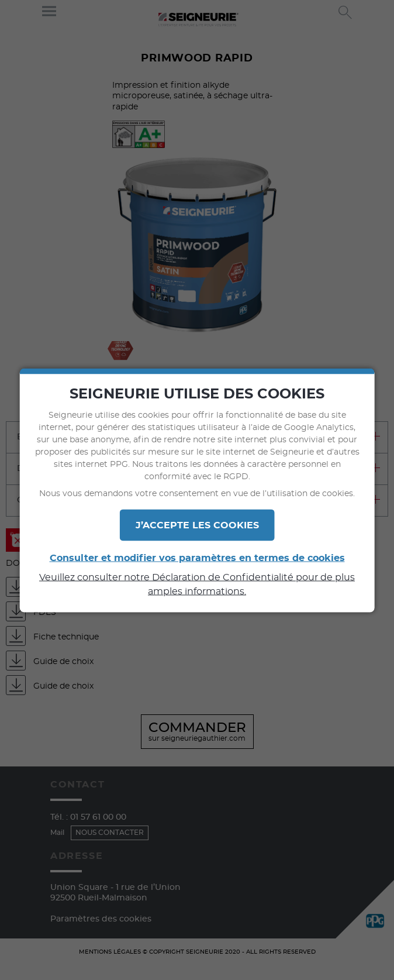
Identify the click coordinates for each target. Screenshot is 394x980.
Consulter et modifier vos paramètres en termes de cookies (197, 558)
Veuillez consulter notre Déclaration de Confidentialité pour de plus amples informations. (197, 584)
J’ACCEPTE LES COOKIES (197, 525)
